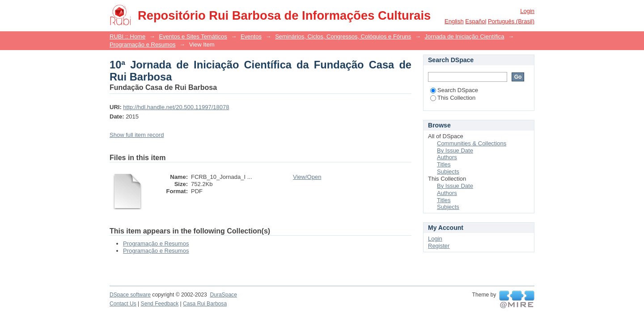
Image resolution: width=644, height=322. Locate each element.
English (454, 21)
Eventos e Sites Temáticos (193, 36)
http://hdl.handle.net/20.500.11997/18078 (176, 107)
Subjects (448, 172)
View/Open (307, 177)
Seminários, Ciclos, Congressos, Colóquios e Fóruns (343, 36)
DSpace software (130, 295)
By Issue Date (455, 150)
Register (439, 246)
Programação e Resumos (142, 44)
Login (527, 11)
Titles (444, 164)
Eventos (251, 36)
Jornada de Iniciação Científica (465, 36)
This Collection (453, 98)
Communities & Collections (472, 143)
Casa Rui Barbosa (205, 304)
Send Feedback (160, 304)
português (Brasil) (511, 21)
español (476, 21)
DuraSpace (223, 295)
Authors (447, 157)
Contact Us (123, 304)
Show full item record (137, 135)
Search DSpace (454, 90)
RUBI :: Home (127, 36)
